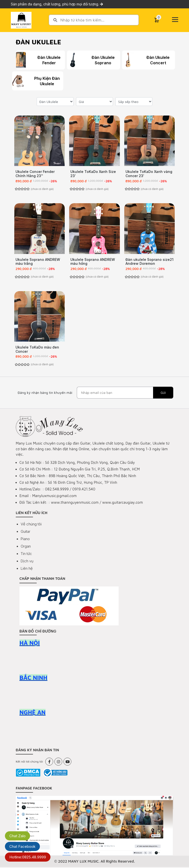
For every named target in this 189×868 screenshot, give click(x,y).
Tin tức (26, 555)
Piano (25, 540)
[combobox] (94, 20)
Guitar (25, 532)
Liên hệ (27, 569)
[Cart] (157, 20)
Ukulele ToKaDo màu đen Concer (37, 350)
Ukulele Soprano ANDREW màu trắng (38, 262)
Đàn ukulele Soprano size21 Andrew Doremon (150, 262)
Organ (26, 547)
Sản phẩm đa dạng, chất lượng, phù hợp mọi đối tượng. (57, 4)
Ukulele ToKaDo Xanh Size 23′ (93, 174)
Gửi (163, 393)
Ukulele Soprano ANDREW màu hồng (93, 262)
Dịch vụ (27, 562)
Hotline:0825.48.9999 (28, 857)
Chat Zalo (17, 836)
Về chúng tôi (31, 525)
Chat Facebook (22, 846)
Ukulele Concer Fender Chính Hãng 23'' (35, 174)
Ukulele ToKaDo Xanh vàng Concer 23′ (149, 174)
